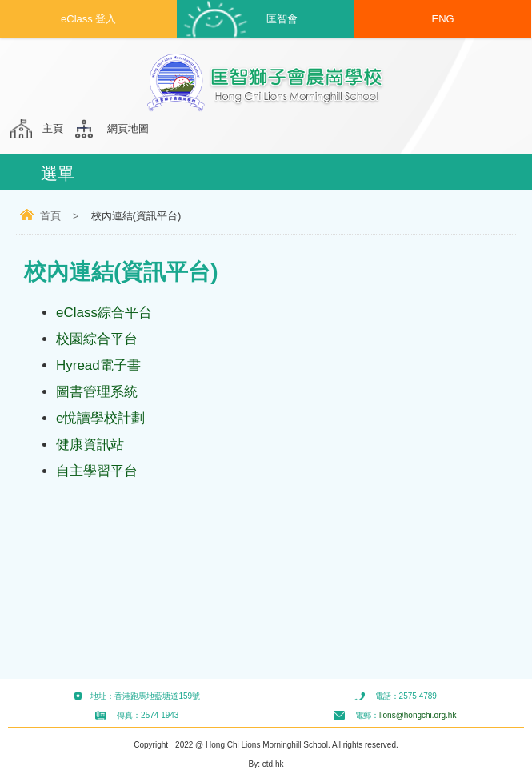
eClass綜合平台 (104, 313)
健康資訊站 (90, 445)
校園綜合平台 (97, 339)
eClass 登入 (88, 19)
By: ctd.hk (266, 764)
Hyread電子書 (98, 365)
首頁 (50, 216)
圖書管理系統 (97, 392)
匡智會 (282, 19)
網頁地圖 (128, 128)
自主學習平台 (97, 471)
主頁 (53, 128)
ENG (443, 19)
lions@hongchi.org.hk (418, 715)
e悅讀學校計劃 (100, 418)
